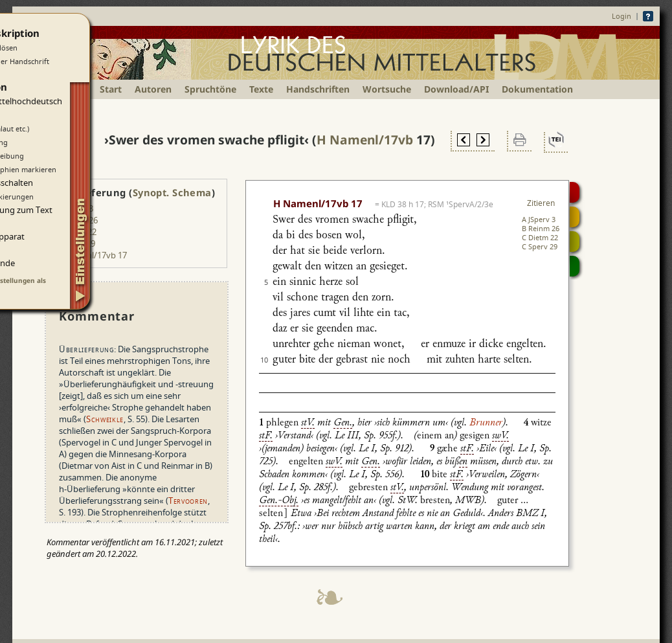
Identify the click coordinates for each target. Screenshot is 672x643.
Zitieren (541, 203)
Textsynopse (575, 242)
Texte (261, 89)
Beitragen (575, 266)
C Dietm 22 (540, 237)
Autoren (153, 89)
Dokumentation (537, 89)
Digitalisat (575, 192)
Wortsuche (387, 89)
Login (622, 16)
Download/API (456, 89)
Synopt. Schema (172, 192)
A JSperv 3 (539, 219)
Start (111, 89)
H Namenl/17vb (365, 140)
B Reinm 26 (541, 228)
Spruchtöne (210, 89)
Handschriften (318, 89)
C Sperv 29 (540, 246)
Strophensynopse (575, 217)
